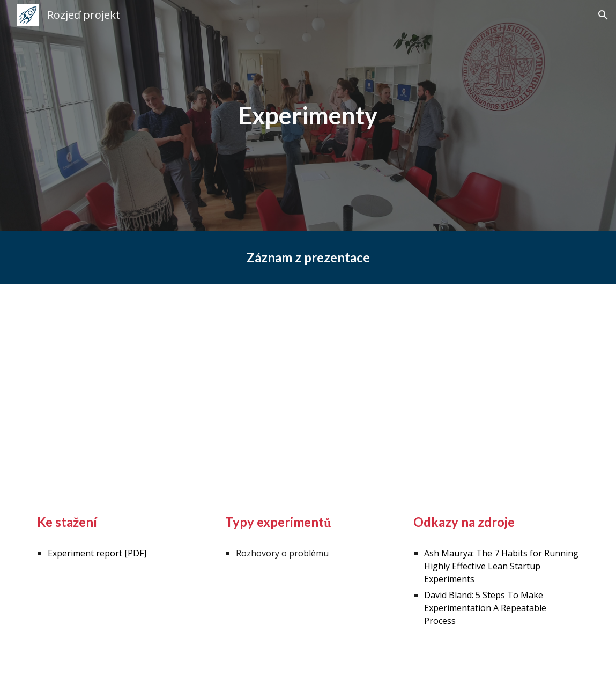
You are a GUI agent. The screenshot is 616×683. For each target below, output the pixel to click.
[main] (308, 116)
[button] (603, 15)
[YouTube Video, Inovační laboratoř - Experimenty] (308, 388)
